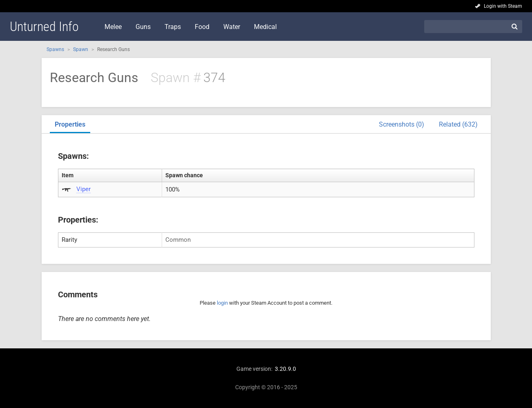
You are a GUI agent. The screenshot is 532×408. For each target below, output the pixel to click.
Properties (70, 124)
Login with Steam (503, 6)
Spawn (81, 49)
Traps (173, 27)
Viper (83, 189)
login (222, 303)
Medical (265, 27)
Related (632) (458, 124)
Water (232, 27)
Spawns (55, 49)
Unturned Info (44, 27)
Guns (143, 27)
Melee (113, 27)
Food (202, 27)
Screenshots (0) (402, 124)
